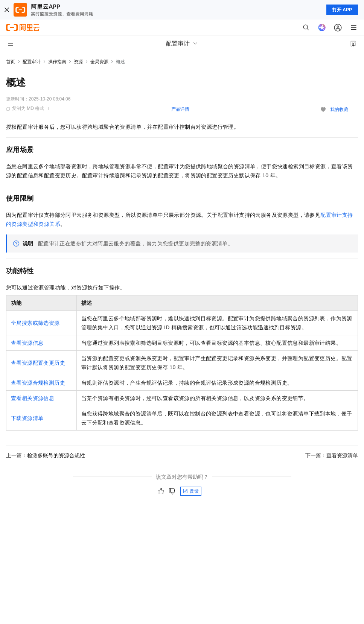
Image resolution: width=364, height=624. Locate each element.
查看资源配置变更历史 (38, 363)
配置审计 (32, 62)
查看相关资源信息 (33, 398)
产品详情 (180, 109)
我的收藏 (339, 110)
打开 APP (342, 10)
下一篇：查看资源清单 (332, 455)
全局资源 (99, 62)
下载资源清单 (27, 418)
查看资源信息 (27, 343)
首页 (11, 62)
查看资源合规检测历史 (38, 383)
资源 (78, 62)
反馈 (191, 491)
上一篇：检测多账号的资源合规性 (46, 455)
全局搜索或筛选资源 (35, 323)
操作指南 (57, 62)
